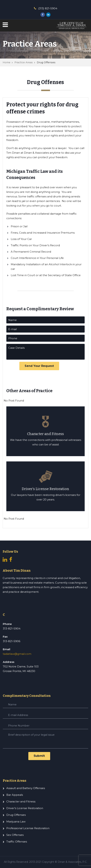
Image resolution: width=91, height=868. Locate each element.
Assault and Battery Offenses (26, 788)
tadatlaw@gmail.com (17, 654)
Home (7, 62)
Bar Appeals (15, 795)
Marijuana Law (16, 822)
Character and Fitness (21, 801)
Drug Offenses (16, 815)
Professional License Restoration (28, 828)
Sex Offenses (15, 835)
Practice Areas (24, 62)
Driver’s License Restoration (25, 808)
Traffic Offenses (17, 842)
